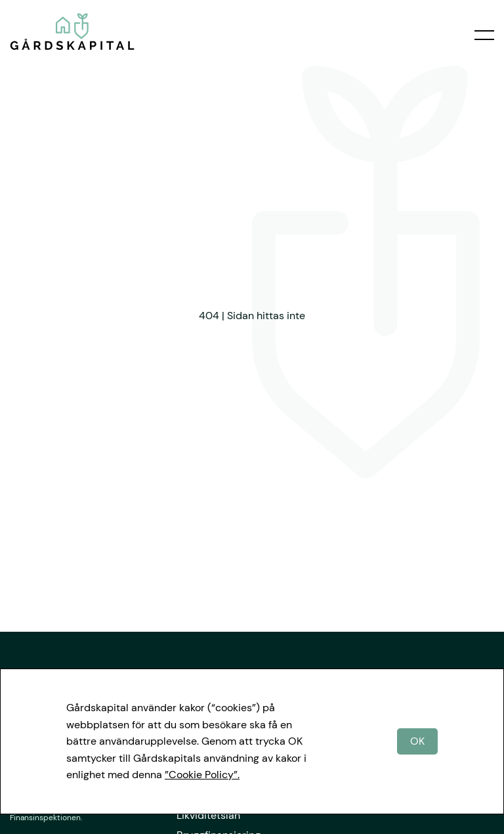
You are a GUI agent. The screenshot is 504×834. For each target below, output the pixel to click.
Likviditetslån (208, 815)
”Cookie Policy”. (202, 775)
